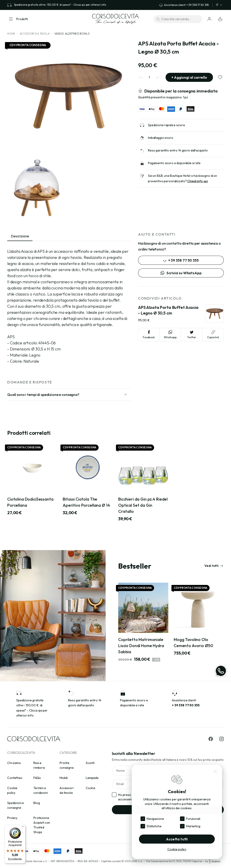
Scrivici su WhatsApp (181, 273)
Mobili (64, 778)
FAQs (37, 778)
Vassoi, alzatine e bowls (72, 34)
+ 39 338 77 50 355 (181, 260)
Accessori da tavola (35, 34)
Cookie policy (177, 849)
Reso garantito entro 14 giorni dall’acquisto (178, 150)
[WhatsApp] (221, 671)
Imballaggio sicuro (161, 138)
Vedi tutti (214, 566)
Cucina (90, 788)
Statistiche (154, 826)
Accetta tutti (177, 839)
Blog (37, 803)
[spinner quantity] (149, 77)
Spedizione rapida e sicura (166, 125)
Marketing (193, 826)
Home (11, 34)
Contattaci (15, 778)
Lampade (92, 778)
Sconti (90, 763)
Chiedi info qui (198, 181)
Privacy (12, 818)
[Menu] (23, 828)
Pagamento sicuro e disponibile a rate (174, 163)
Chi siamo (14, 763)
